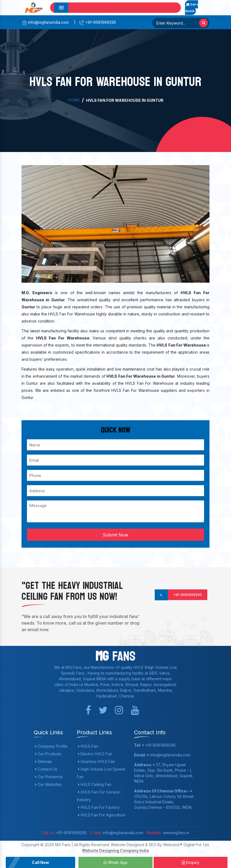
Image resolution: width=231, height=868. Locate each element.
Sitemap (44, 761)
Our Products (48, 754)
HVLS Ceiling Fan (95, 784)
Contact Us (46, 769)
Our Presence (49, 777)
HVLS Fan (88, 746)
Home (74, 100)
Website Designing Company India (115, 850)
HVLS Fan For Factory (99, 807)
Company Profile (51, 746)
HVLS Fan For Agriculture (102, 815)
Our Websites (48, 784)
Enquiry (191, 862)
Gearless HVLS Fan (97, 761)
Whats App (115, 862)
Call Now (40, 862)
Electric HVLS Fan (95, 754)
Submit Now (115, 535)
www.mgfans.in (176, 833)
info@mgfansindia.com (45, 22)
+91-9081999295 (97, 22)
